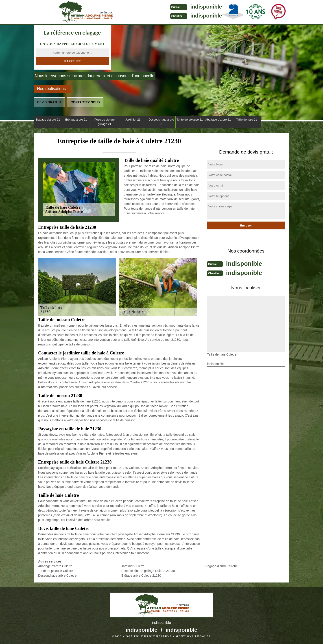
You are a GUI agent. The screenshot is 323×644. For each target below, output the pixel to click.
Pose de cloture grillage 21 (105, 122)
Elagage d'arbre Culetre (221, 566)
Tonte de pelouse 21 (190, 120)
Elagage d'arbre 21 (48, 120)
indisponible (171, 7)
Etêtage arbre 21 (76, 120)
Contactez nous (85, 102)
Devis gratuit (49, 102)
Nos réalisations (51, 89)
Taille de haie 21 (247, 120)
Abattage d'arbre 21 (218, 120)
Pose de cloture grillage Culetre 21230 (148, 571)
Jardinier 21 (133, 120)
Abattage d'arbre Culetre (55, 566)
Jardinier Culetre (133, 566)
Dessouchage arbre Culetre (57, 576)
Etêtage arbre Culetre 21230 (141, 576)
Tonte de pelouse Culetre (56, 571)
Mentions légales (193, 636)
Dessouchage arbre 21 (161, 122)
